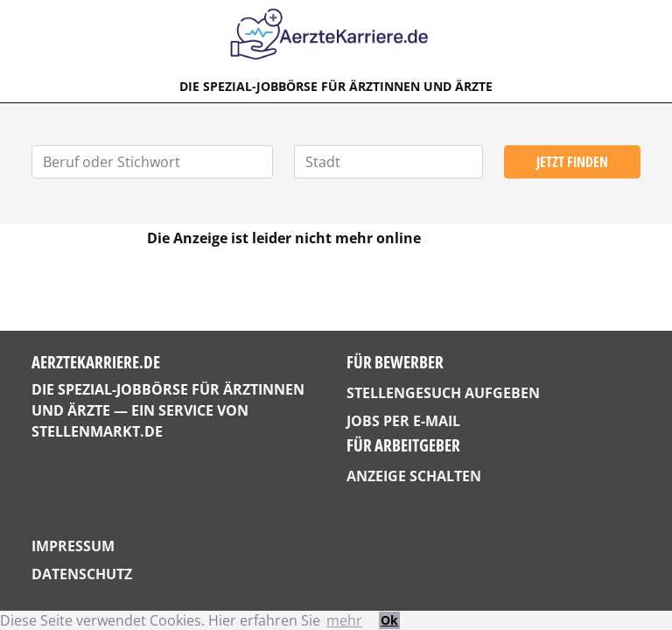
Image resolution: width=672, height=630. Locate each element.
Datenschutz (82, 574)
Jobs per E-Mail (403, 421)
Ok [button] (389, 620)
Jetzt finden (572, 162)
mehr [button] (344, 620)
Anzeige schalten (414, 476)
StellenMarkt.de (97, 431)
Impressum (73, 546)
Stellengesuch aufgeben (443, 393)
